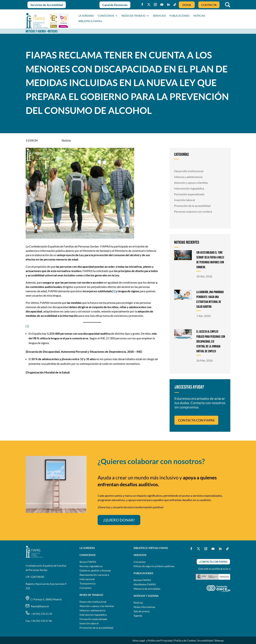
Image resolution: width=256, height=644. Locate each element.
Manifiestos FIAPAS (145, 584)
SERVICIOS (159, 16)
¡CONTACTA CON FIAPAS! (213, 562)
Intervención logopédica (189, 188)
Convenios (86, 588)
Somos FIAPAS (88, 562)
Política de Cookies (185, 640)
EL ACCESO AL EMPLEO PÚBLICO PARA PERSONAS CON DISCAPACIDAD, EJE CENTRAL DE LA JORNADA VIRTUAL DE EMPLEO (211, 341)
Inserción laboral (184, 200)
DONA (187, 5)
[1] (27, 326)
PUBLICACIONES (180, 16)
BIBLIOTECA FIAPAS (90, 21)
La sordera (86, 16)
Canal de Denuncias (115, 5)
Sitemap (219, 640)
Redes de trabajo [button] (134, 16)
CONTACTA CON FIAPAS (196, 420)
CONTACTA (209, 5)
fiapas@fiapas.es (37, 606)
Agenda (138, 616)
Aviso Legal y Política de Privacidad (152, 640)
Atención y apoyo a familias (191, 183)
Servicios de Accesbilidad (47, 5)
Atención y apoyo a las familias (97, 606)
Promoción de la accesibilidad (192, 206)
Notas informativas (144, 607)
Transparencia (88, 583)
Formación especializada (189, 194)
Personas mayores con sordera (193, 211)
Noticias (138, 603)
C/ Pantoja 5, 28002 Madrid (44, 599)
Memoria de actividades (147, 589)
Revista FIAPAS (142, 580)
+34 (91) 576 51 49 (39, 614)
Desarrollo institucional (189, 171)
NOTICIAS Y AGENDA (36, 31)
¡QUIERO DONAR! (119, 520)
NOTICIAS (199, 16)
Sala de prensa (142, 611)
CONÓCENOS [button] (106, 16)
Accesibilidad (205, 640)
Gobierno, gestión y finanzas (95, 570)
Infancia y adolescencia (188, 177)
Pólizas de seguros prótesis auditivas (154, 566)
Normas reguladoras (91, 566)
